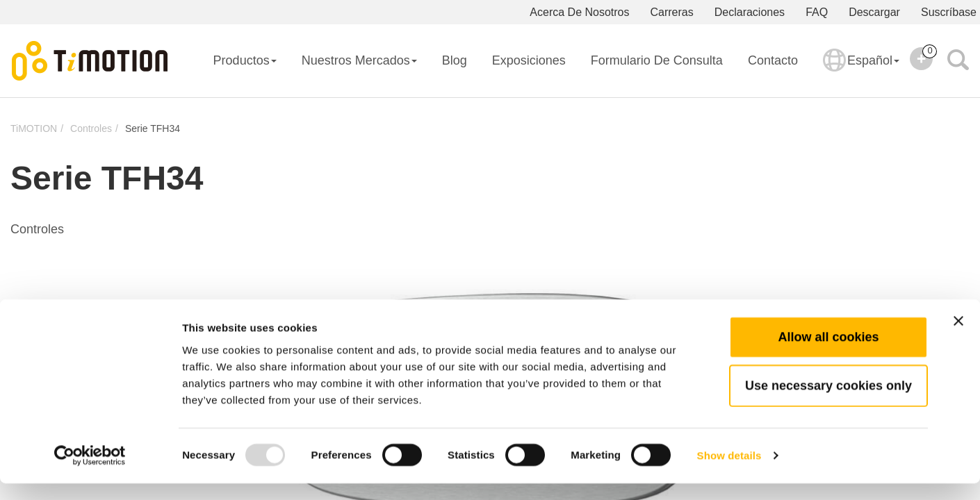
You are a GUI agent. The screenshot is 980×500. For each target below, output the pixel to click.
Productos (245, 60)
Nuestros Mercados (359, 60)
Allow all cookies (828, 353)
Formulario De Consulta (657, 60)
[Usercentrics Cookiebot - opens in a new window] (90, 473)
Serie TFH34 (153, 128)
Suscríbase (949, 12)
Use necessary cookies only (828, 402)
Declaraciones (750, 12)
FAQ (817, 12)
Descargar (874, 12)
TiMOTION (34, 128)
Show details (729, 473)
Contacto (773, 60)
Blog (455, 60)
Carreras (672, 12)
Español (861, 69)
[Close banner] (958, 337)
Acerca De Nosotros (579, 12)
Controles (91, 128)
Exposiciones (529, 60)
